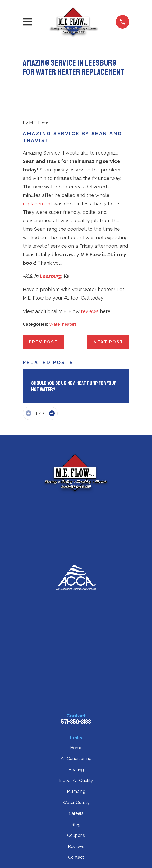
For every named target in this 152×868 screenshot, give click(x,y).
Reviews (76, 846)
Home (76, 748)
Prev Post (43, 342)
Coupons (76, 835)
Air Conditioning (76, 759)
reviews (90, 311)
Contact (76, 857)
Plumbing (76, 791)
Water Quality (76, 803)
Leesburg (50, 276)
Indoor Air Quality (76, 781)
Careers (76, 813)
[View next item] (52, 413)
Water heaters (63, 324)
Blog (76, 824)
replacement (37, 204)
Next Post (109, 342)
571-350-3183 (76, 722)
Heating (76, 770)
